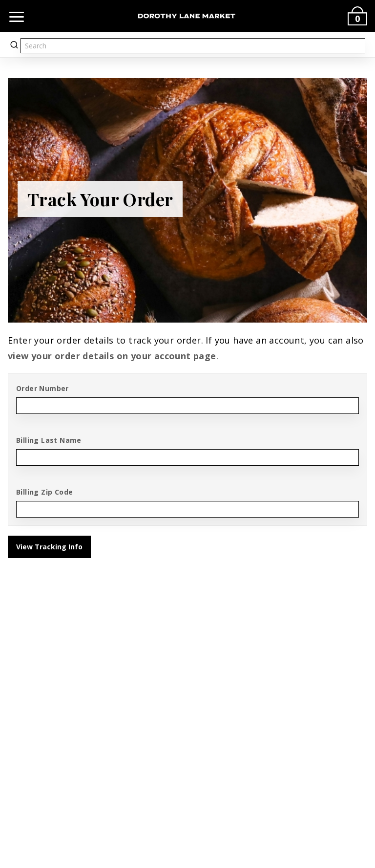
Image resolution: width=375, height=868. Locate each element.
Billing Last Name (49, 440)
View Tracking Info (49, 547)
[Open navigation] (17, 16)
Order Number (42, 388)
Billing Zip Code (44, 492)
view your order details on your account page (112, 356)
